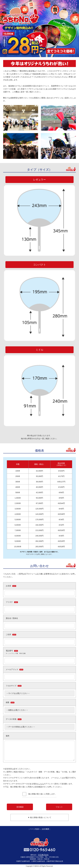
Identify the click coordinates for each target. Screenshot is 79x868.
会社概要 (46, 829)
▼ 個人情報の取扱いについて (39, 817)
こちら (41, 784)
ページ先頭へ (35, 829)
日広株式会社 (43, 855)
